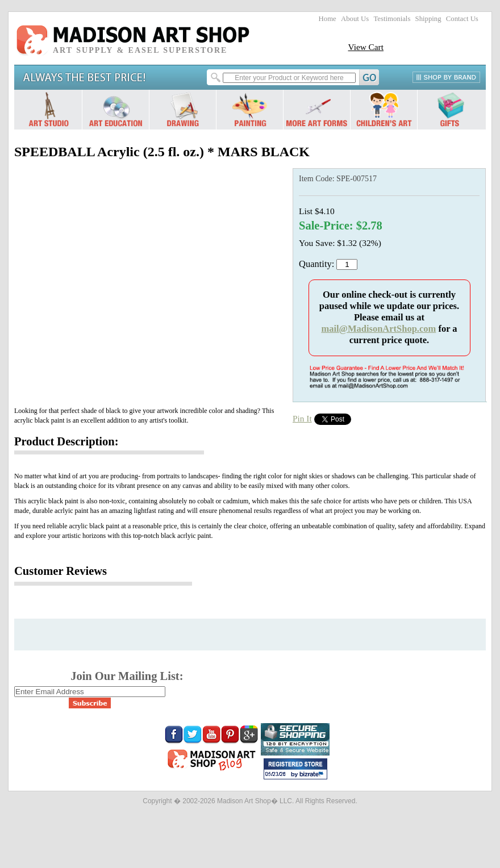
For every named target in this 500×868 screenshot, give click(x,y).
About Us (355, 19)
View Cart (366, 47)
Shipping (428, 19)
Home (328, 19)
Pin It (302, 418)
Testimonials (392, 19)
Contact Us (462, 19)
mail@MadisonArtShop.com (378, 329)
